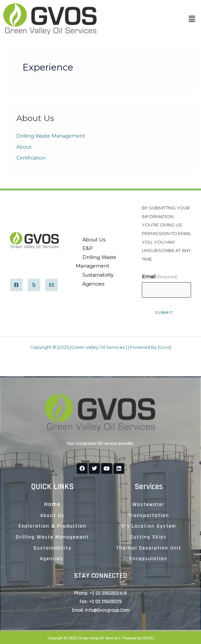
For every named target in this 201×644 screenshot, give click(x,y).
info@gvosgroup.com (34, 258)
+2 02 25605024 (106, 593)
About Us (94, 240)
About (24, 147)
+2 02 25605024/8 (28, 267)
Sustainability (98, 275)
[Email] (51, 285)
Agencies (93, 284)
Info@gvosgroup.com (107, 610)
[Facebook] (16, 285)
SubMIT (164, 313)
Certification (31, 158)
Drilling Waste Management (51, 136)
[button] (192, 19)
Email (160, 277)
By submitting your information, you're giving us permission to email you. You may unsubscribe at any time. (166, 233)
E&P (88, 248)
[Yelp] (34, 285)
